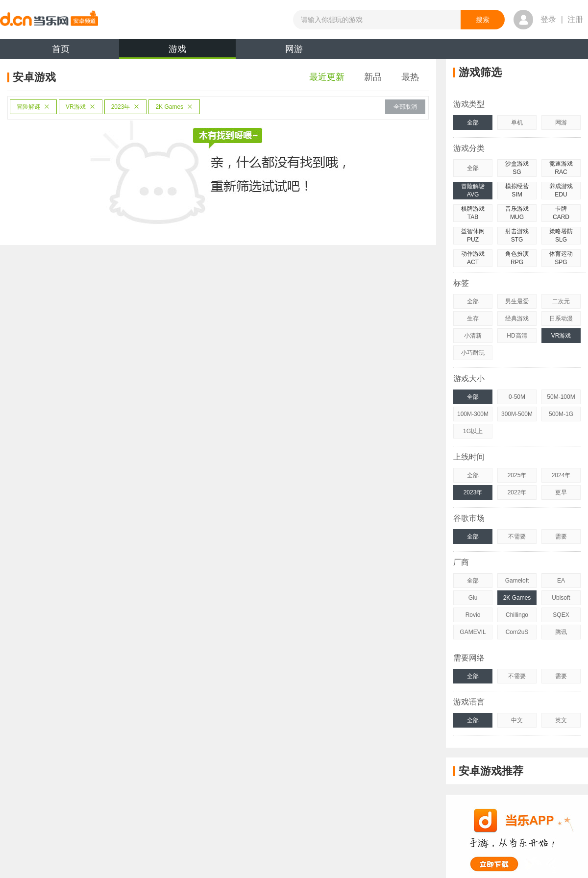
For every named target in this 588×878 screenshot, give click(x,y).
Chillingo (517, 615)
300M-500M (517, 414)
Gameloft (517, 581)
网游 (294, 49)
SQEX (561, 615)
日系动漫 (561, 318)
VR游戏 (81, 107)
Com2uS (517, 632)
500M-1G (561, 414)
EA (561, 581)
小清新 (473, 336)
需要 (561, 537)
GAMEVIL (473, 632)
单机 (517, 122)
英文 (561, 720)
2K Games (174, 107)
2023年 (126, 107)
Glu (473, 598)
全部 (473, 122)
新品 (373, 77)
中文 (517, 720)
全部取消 (405, 107)
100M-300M (473, 414)
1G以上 (473, 431)
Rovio (473, 615)
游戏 (177, 51)
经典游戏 (517, 318)
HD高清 (517, 336)
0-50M (517, 397)
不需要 (517, 537)
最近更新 (327, 77)
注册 (575, 19)
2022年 (517, 492)
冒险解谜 (33, 107)
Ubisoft (561, 598)
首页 (61, 49)
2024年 (561, 475)
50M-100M (561, 397)
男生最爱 (517, 301)
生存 (473, 318)
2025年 (517, 475)
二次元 (561, 301)
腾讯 (561, 632)
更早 (561, 492)
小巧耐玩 (473, 353)
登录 (548, 19)
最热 (410, 77)
